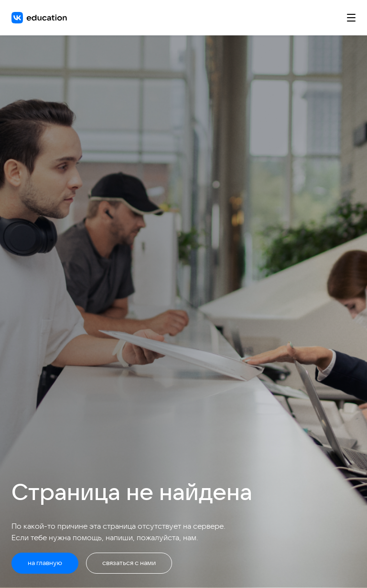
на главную (45, 563)
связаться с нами (129, 563)
